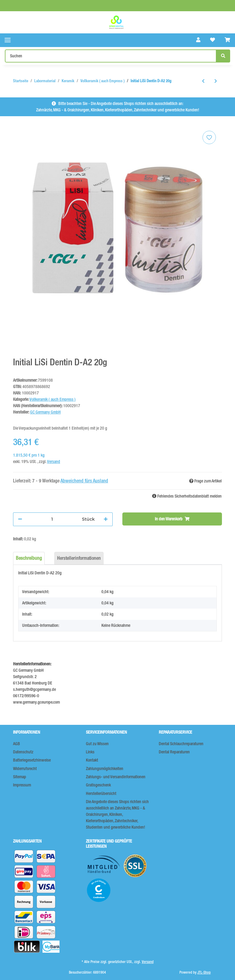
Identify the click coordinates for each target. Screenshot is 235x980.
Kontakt (92, 760)
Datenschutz (23, 752)
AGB (17, 744)
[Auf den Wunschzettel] (209, 137)
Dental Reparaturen (174, 752)
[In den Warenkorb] (172, 519)
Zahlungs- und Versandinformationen (116, 777)
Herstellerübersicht (101, 793)
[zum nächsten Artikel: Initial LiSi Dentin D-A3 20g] (216, 81)
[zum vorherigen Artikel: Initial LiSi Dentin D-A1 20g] (203, 81)
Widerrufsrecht (25, 769)
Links (90, 752)
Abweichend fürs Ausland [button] (84, 481)
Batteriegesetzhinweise (32, 760)
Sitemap (20, 777)
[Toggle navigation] (8, 40)
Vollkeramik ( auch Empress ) (53, 399)
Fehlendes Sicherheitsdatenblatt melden (187, 496)
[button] (198, 40)
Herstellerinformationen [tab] (79, 558)
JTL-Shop (204, 972)
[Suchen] (111, 56)
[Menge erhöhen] (106, 519)
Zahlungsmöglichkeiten (105, 769)
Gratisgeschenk (98, 785)
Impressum (22, 785)
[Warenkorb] (227, 40)
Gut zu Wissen (97, 744)
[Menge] (52, 519)
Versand (54, 461)
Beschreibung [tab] (29, 558)
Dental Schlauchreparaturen (181, 744)
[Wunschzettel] (213, 40)
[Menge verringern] (20, 519)
